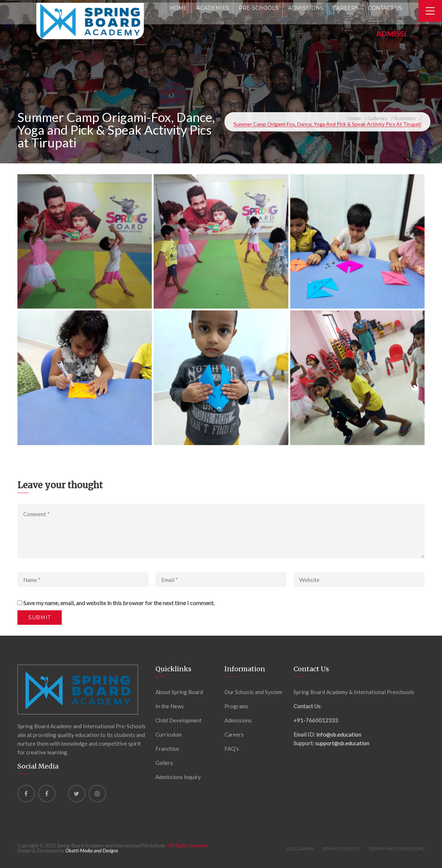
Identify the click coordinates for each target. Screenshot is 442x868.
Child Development (179, 720)
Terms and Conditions (396, 849)
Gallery (164, 763)
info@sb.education (339, 734)
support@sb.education (342, 743)
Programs (236, 706)
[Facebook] (26, 794)
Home (354, 118)
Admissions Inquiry (178, 777)
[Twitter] (77, 794)
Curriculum (169, 734)
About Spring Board (179, 692)
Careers (234, 734)
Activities (405, 118)
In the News (170, 706)
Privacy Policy (341, 849)
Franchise (167, 749)
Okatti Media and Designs (92, 850)
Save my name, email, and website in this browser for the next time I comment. (119, 603)
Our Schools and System (253, 692)
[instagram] (97, 794)
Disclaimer (300, 849)
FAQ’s (232, 749)
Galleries (378, 118)
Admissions (238, 720)
